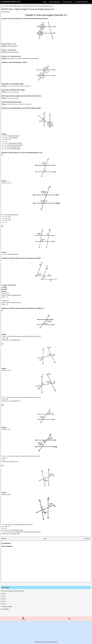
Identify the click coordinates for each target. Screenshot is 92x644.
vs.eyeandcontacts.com (10, 2)
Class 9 (4, 601)
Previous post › (88, 539)
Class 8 (4, 599)
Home (3, 6)
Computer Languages (7, 607)
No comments (6, 12)
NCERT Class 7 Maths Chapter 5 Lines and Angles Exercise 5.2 (28, 9)
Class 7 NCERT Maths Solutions (13, 6)
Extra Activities (5, 609)
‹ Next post (3, 539)
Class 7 (4, 596)
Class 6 (4, 594)
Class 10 (4, 604)
